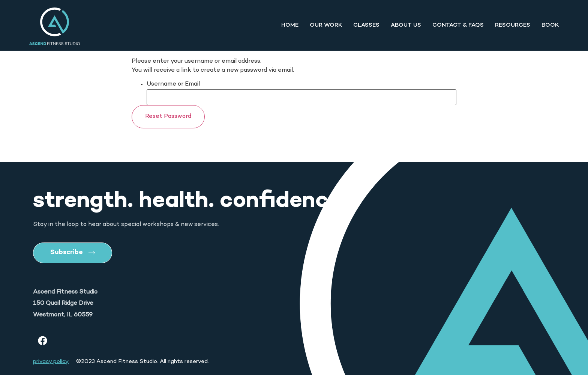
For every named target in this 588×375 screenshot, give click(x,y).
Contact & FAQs (458, 25)
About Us (406, 25)
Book (550, 25)
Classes (366, 25)
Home (290, 25)
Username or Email (173, 84)
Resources (513, 25)
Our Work (326, 25)
